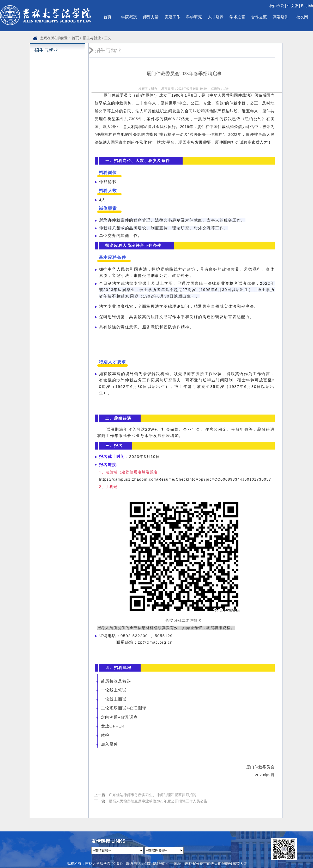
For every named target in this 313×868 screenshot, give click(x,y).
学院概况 (129, 17)
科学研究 (194, 17)
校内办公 (277, 6)
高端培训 (281, 17)
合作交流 (259, 17)
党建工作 (172, 17)
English (307, 6)
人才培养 (216, 17)
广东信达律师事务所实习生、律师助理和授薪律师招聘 (153, 795)
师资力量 (151, 17)
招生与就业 (92, 38)
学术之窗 (237, 17)
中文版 (293, 6)
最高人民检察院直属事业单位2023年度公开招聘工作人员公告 (158, 801)
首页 (107, 17)
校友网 (302, 17)
